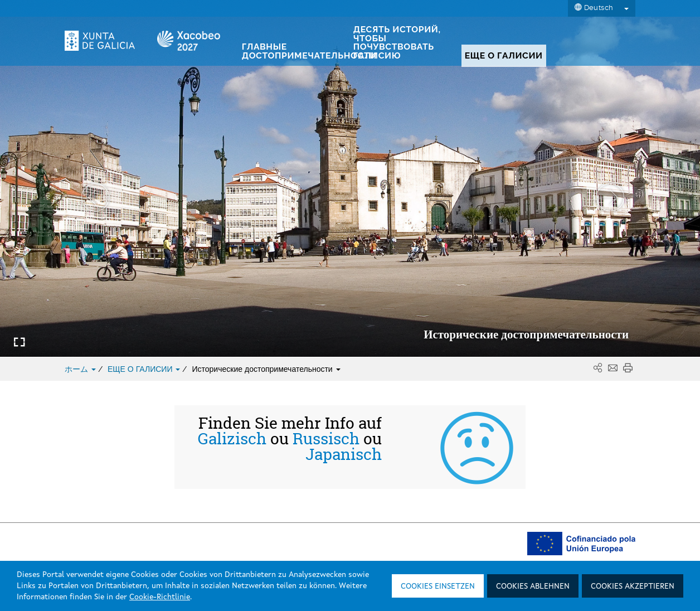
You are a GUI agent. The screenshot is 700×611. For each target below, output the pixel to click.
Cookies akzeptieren (633, 586)
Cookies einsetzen (438, 586)
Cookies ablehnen (533, 586)
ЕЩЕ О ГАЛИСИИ (145, 369)
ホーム (81, 369)
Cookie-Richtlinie (160, 597)
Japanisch (344, 454)
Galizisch (232, 439)
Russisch (326, 439)
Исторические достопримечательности (266, 369)
